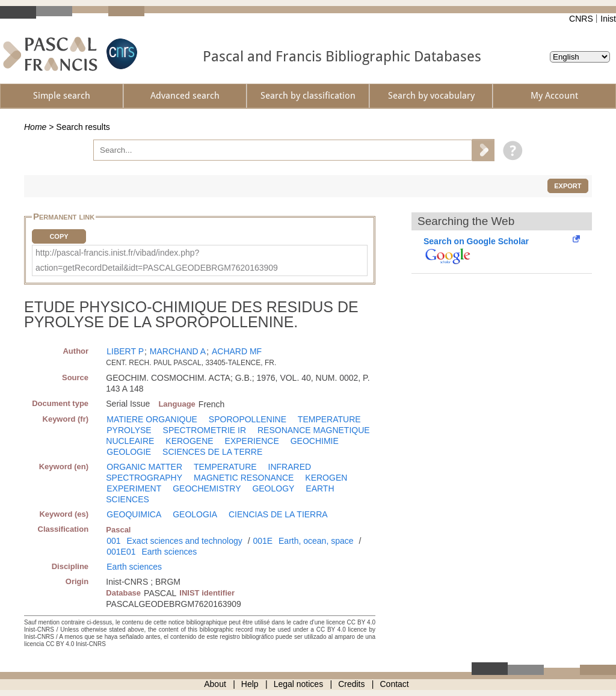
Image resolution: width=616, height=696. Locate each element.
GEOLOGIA (195, 514)
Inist (608, 19)
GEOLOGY (273, 488)
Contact (395, 684)
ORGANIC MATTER (144, 467)
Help (250, 684)
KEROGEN (326, 478)
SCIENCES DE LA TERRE (212, 452)
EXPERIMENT (134, 488)
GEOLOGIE (129, 452)
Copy (59, 236)
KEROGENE (189, 441)
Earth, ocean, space (316, 541)
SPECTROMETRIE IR (205, 430)
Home (35, 127)
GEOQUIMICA (134, 514)
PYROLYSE (129, 430)
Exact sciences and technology (185, 541)
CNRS (581, 19)
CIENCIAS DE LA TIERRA (278, 514)
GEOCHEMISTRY (207, 488)
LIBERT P (125, 351)
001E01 (121, 552)
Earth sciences (169, 552)
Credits (351, 684)
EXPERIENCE (252, 441)
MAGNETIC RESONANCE (244, 478)
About (215, 684)
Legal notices (299, 684)
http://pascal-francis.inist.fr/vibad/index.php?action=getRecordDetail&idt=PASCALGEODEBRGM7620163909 (157, 260)
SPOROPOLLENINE (248, 419)
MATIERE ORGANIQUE (152, 419)
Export (568, 186)
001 (113, 541)
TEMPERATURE (329, 419)
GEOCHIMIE (315, 441)
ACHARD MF (237, 351)
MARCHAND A (178, 351)
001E (263, 541)
